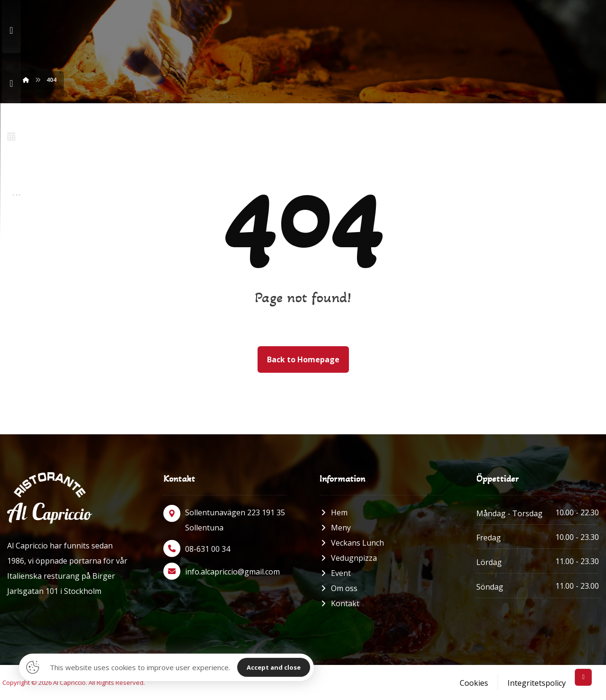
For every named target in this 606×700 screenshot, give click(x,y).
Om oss (339, 588)
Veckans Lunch (352, 543)
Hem (334, 512)
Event (335, 573)
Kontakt (339, 603)
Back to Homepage (303, 359)
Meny (335, 528)
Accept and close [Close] (274, 667)
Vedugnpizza (348, 558)
